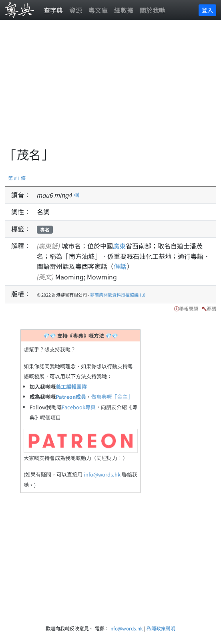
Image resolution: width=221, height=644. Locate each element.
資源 (76, 10)
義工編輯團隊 (71, 387)
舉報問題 (189, 308)
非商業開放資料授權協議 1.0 (118, 295)
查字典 (53, 10)
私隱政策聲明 (161, 628)
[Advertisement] (113, 88)
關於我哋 (153, 10)
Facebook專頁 (79, 407)
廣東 (119, 246)
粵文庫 (98, 10)
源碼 (211, 308)
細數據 (124, 10)
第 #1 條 (17, 178)
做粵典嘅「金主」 (112, 397)
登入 (207, 10)
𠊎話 (120, 266)
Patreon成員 (71, 397)
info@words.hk (102, 474)
